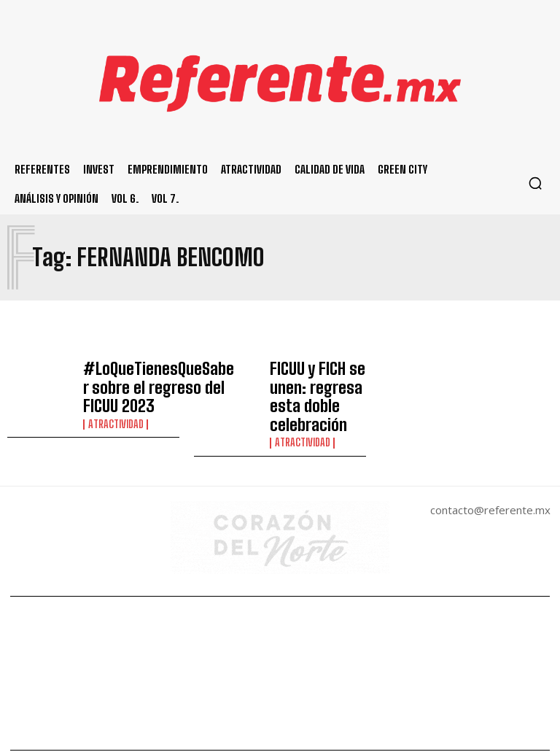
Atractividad (114, 408)
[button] (535, 183)
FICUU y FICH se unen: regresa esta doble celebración (316, 380)
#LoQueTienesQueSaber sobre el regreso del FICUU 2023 (140, 380)
